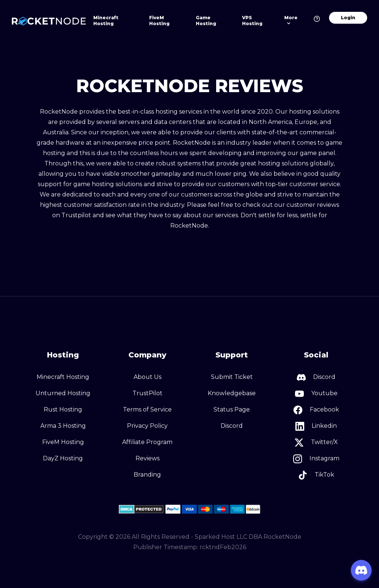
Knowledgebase (232, 393)
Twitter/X (316, 443)
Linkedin (316, 426)
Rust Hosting (63, 409)
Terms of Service (147, 409)
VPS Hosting (252, 21)
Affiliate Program (147, 442)
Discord (232, 426)
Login (348, 18)
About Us (147, 377)
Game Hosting (206, 21)
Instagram (316, 459)
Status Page (232, 409)
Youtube (316, 394)
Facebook (316, 410)
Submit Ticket (232, 377)
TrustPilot (147, 393)
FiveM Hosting (159, 21)
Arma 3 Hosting (63, 426)
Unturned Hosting (63, 393)
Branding (147, 475)
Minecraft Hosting (106, 21)
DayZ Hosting (63, 458)
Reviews (147, 458)
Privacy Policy (147, 426)
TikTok (316, 475)
